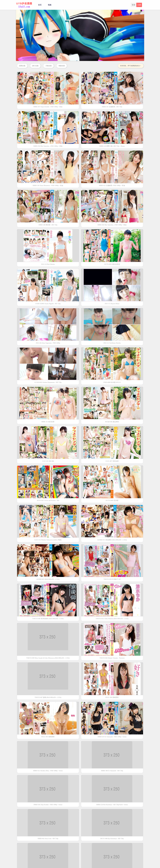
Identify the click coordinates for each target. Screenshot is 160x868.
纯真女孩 (62, 66)
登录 (133, 5)
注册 (139, 5)
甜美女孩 (22, 66)
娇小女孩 (35, 66)
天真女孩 (49, 66)
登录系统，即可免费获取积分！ (131, 66)
